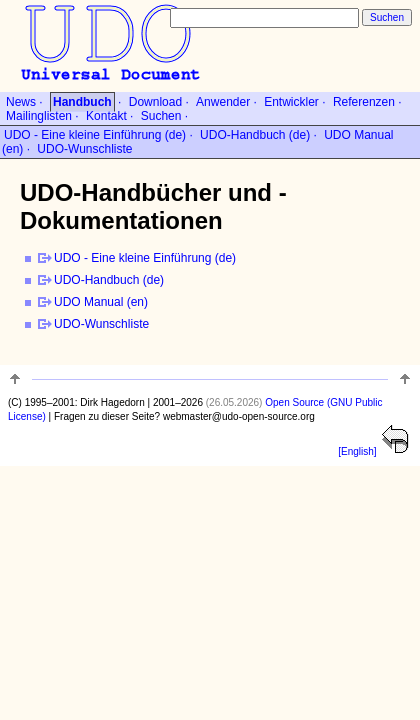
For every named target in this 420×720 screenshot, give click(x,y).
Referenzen (364, 102)
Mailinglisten (39, 116)
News (21, 102)
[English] (357, 451)
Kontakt (106, 116)
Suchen (161, 116)
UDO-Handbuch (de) (255, 135)
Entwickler (291, 102)
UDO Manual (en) (101, 302)
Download (155, 102)
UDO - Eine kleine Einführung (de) (95, 135)
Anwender (223, 102)
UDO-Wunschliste (84, 149)
